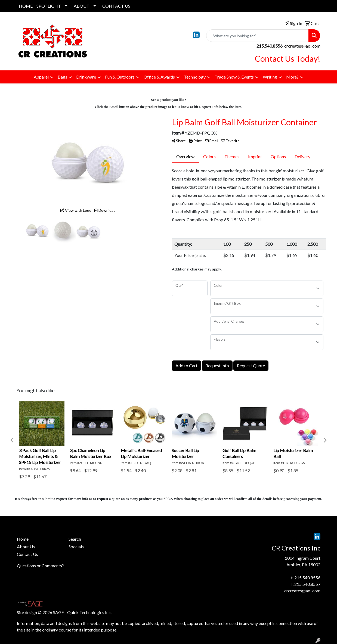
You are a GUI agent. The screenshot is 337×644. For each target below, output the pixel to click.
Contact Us (27, 554)
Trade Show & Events (234, 77)
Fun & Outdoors (120, 77)
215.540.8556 (307, 578)
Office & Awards (159, 77)
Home (23, 539)
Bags (62, 77)
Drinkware (86, 77)
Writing (270, 77)
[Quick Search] (257, 36)
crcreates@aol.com (302, 46)
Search (75, 539)
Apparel (41, 77)
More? (292, 77)
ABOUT (82, 6)
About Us (26, 547)
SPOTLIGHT (49, 6)
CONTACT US (116, 6)
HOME (26, 6)
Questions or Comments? (40, 566)
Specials (76, 547)
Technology (195, 77)
